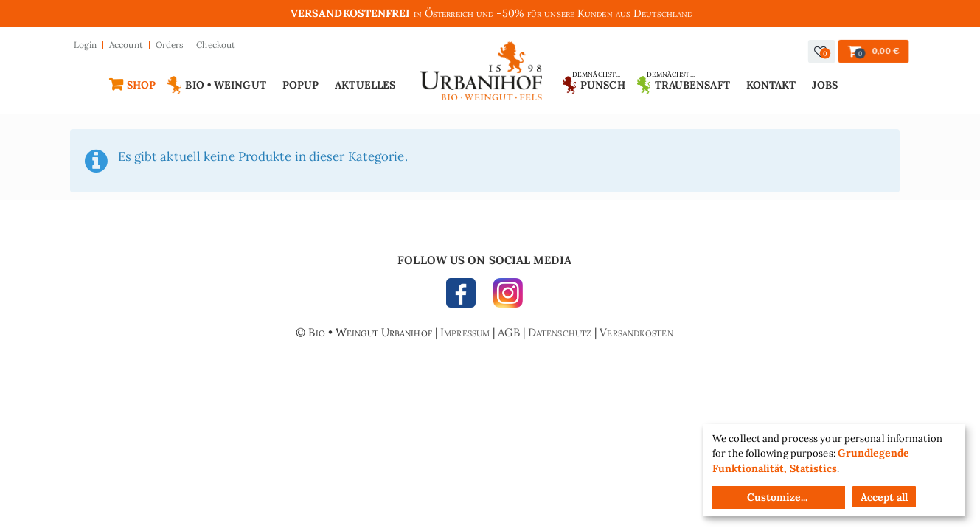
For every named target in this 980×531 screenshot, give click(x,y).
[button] (821, 51)
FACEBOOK (465, 296)
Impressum (465, 332)
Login (86, 45)
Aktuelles (365, 85)
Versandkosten (636, 332)
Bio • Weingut (225, 85)
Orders (170, 45)
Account (126, 45)
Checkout (216, 45)
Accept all (884, 497)
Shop (141, 85)
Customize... (777, 497)
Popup (301, 85)
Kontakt (771, 85)
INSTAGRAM (504, 296)
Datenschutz (560, 332)
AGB (508, 332)
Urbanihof (481, 75)
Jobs (824, 85)
